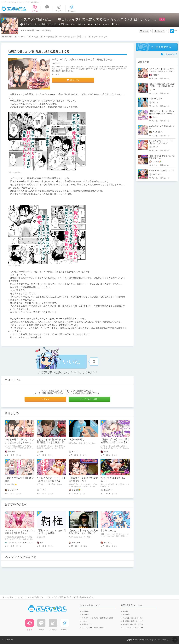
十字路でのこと (108, 530)
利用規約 (85, 615)
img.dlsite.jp (17, 172)
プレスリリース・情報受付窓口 (94, 628)
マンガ (117, 24)
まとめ (20, 597)
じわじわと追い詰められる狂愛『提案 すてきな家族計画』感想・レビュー (51, 442)
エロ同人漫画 (49, 37)
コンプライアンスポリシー (133, 628)
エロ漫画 (35, 37)
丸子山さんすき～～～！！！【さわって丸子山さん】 (161, 142)
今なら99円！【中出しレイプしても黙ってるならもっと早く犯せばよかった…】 (19, 442)
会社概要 (85, 611)
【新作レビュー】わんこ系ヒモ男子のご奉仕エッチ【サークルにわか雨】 (115, 442)
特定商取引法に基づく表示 (133, 618)
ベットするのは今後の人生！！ (162, 171)
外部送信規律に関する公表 (133, 624)
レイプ (84, 37)
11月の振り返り (77, 439)
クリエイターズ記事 (99, 37)
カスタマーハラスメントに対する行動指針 (98, 618)
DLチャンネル (14, 9)
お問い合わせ (87, 624)
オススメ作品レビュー (68, 37)
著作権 (125, 611)
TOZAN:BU (22, 37)
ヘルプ (84, 621)
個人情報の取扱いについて (133, 621)
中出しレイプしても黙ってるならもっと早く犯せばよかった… (83, 59)
